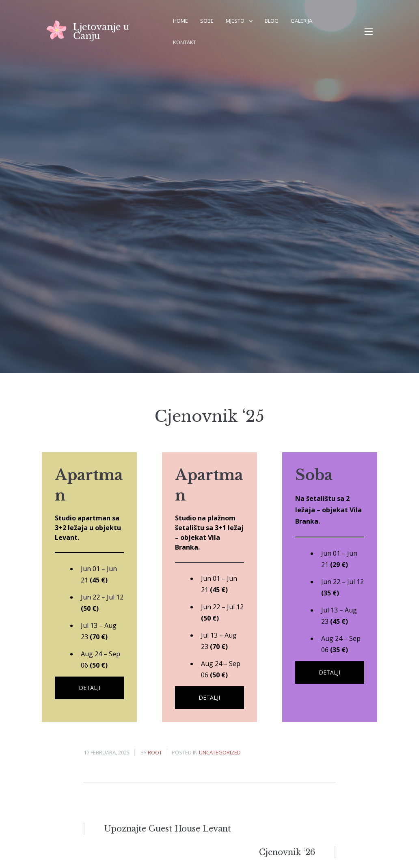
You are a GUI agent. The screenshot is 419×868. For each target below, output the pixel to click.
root (155, 752)
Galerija (301, 21)
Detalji (90, 688)
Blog (272, 21)
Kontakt (185, 42)
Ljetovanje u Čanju (101, 31)
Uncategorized (220, 752)
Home (180, 21)
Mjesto (235, 21)
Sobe (207, 21)
